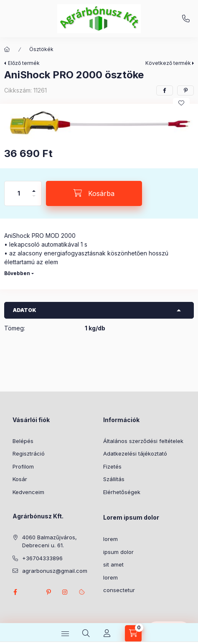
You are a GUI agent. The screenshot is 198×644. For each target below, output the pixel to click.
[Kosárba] (94, 193)
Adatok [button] (25, 310)
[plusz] (34, 187)
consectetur (119, 590)
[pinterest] (185, 90)
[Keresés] (86, 634)
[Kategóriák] (65, 634)
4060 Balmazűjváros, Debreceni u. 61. (49, 541)
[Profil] (107, 634)
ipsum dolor (118, 552)
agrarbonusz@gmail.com (55, 571)
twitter (32, 592)
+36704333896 (186, 19)
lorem (110, 539)
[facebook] (165, 90)
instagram (65, 592)
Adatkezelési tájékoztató (135, 453)
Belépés (23, 441)
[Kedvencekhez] (181, 103)
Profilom (23, 466)
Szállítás (114, 479)
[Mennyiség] (19, 193)
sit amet (113, 564)
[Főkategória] (7, 49)
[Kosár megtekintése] (133, 634)
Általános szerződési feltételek (143, 441)
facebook (15, 592)
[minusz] (34, 200)
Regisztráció (29, 453)
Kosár (20, 479)
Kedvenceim (28, 492)
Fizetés (112, 466)
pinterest (48, 592)
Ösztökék (41, 49)
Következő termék (168, 63)
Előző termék (24, 63)
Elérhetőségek (122, 492)
